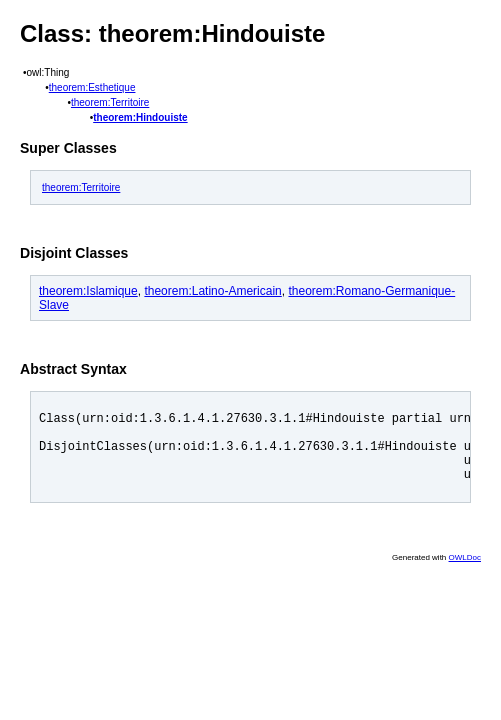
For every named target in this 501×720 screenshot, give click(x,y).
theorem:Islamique (88, 291)
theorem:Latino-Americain (212, 291)
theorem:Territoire (110, 102)
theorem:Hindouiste (140, 117)
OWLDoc (465, 572)
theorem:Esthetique (92, 87)
